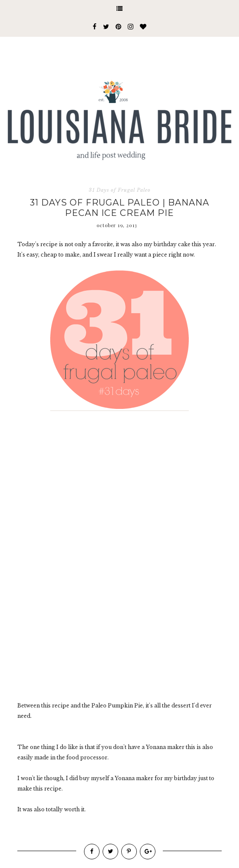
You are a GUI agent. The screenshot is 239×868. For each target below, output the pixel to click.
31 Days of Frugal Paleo (120, 190)
